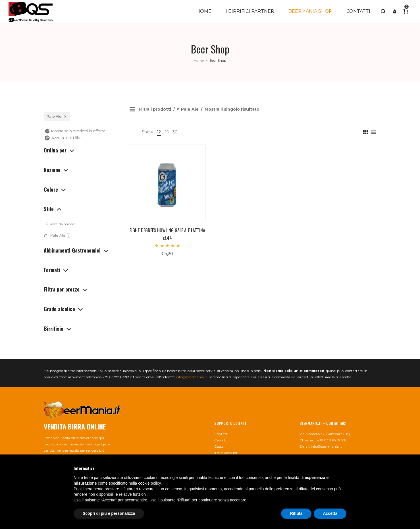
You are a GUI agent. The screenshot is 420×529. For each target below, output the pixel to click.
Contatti (221, 434)
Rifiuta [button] (296, 513)
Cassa (219, 446)
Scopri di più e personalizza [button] (109, 513)
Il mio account (226, 453)
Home (199, 60)
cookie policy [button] (149, 483)
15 (167, 132)
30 (175, 132)
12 (159, 132)
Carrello (221, 440)
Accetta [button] (330, 513)
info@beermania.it (191, 377)
